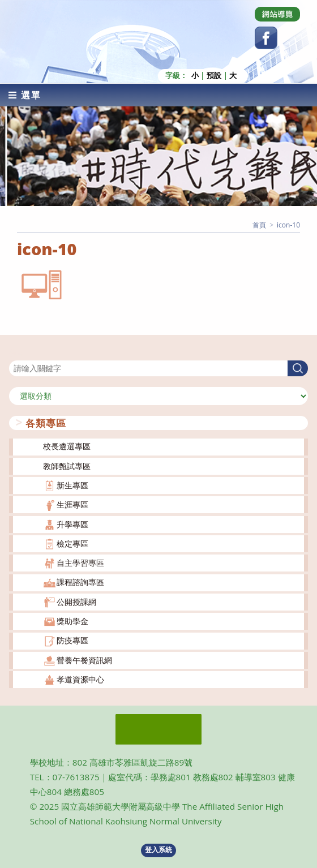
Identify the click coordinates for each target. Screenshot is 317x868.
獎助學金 (72, 621)
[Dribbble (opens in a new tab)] (277, 14)
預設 (214, 76)
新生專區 (72, 485)
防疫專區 (72, 640)
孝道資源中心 (80, 679)
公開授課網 (76, 601)
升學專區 (72, 524)
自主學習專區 (80, 563)
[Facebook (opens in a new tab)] (266, 38)
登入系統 (158, 850)
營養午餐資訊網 (84, 659)
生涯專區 (72, 504)
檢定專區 (72, 543)
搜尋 (17, 353)
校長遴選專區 (67, 446)
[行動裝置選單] (25, 94)
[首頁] (259, 224)
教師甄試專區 (67, 465)
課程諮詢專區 (80, 582)
